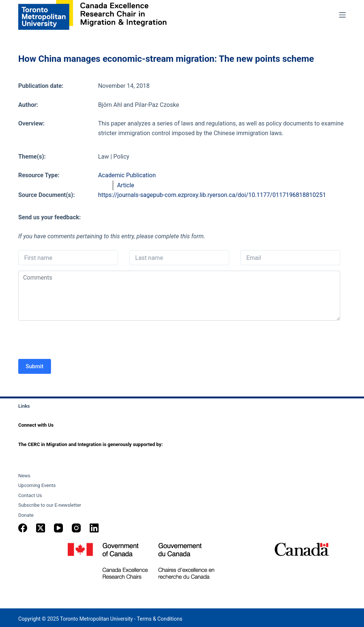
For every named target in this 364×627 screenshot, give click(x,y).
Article (125, 185)
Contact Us (30, 495)
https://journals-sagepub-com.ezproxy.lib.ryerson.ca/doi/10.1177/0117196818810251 (212, 195)
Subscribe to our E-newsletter (50, 505)
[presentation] (75, 341)
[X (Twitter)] (41, 528)
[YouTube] (58, 528)
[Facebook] (23, 528)
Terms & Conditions (160, 619)
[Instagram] (76, 528)
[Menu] (342, 15)
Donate (26, 515)
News (24, 476)
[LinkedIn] (94, 528)
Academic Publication (127, 175)
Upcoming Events (37, 485)
